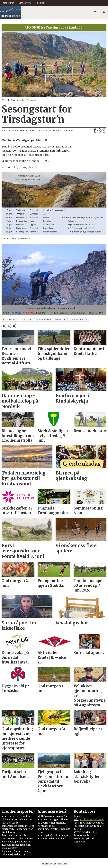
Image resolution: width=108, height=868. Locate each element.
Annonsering (25, 3)
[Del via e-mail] (104, 131)
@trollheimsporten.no (91, 819)
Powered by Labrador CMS (54, 864)
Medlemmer (8, 3)
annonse (27, 320)
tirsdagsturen (78, 320)
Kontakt (41, 3)
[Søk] (104, 12)
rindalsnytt (11, 320)
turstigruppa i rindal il (51, 320)
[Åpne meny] (95, 12)
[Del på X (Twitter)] (100, 131)
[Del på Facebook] (95, 131)
